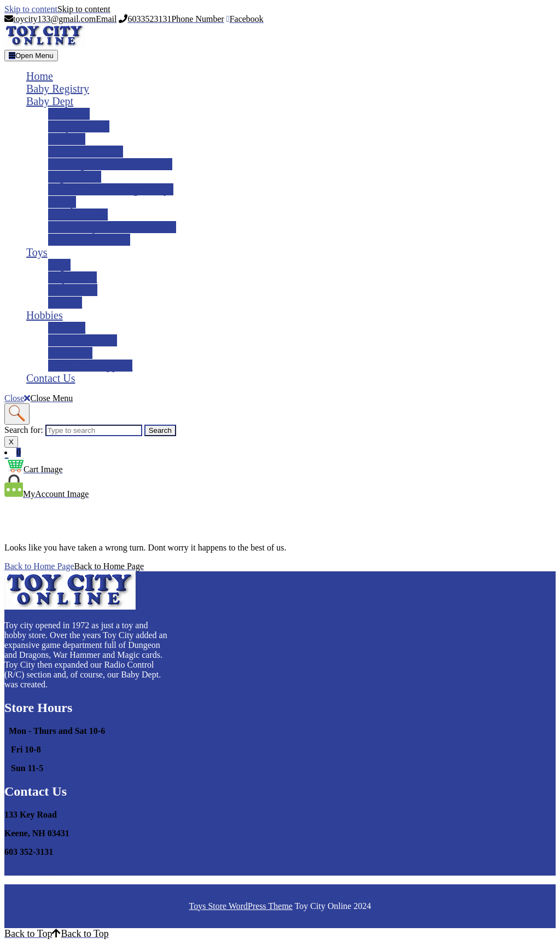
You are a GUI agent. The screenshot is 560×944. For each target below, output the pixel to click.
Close (39, 398)
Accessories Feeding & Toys (111, 189)
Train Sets (70, 353)
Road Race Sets (83, 340)
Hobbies (45, 315)
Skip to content (57, 9)
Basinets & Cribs (86, 152)
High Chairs (75, 177)
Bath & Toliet (78, 215)
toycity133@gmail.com (46, 870)
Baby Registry (58, 89)
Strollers (67, 139)
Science (65, 303)
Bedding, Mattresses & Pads (110, 164)
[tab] (31, 56)
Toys (37, 252)
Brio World (73, 290)
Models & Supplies (90, 366)
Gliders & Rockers (89, 240)
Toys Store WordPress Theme (241, 906)
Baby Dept (50, 101)
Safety (62, 202)
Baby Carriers (79, 126)
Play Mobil (72, 277)
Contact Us (51, 378)
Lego (59, 265)
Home (40, 76)
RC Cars (67, 328)
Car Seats (69, 114)
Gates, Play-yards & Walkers (112, 227)
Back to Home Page (74, 566)
